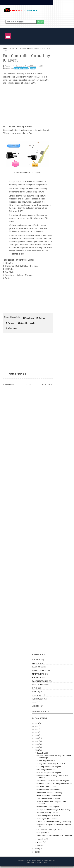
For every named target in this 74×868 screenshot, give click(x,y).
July (39, 845)
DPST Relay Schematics (45, 770)
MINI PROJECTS (38, 674)
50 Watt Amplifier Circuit (46, 761)
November (41, 839)
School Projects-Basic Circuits (48, 799)
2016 (37, 744)
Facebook (28, 318)
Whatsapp (11, 328)
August (40, 842)
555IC (34, 702)
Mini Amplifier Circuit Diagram (48, 807)
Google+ (11, 323)
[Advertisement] (28, 103)
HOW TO (35, 692)
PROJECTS (36, 660)
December (41, 753)
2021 (37, 729)
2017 (37, 741)
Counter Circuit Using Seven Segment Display (54, 821)
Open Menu (8, 36)
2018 (37, 738)
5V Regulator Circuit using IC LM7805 (51, 764)
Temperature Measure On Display (49, 793)
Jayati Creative (42, 862)
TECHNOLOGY (38, 699)
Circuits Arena (36, 861)
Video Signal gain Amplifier (47, 819)
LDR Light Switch (43, 833)
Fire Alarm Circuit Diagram (47, 787)
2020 (37, 732)
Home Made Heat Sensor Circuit (49, 796)
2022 (37, 726)
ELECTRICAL (37, 677)
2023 (37, 723)
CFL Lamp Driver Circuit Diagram (49, 767)
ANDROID (36, 706)
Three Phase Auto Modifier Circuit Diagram (53, 781)
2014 (37, 750)
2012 (37, 852)
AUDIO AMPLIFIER (39, 685)
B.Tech (35, 688)
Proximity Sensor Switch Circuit (48, 790)
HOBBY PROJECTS (39, 670)
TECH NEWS (37, 695)
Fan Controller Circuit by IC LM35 (26, 58)
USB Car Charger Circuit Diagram (49, 773)
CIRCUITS (36, 663)
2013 (37, 849)
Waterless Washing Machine (47, 812)
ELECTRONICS (38, 667)
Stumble (23, 323)
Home (28, 384)
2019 (37, 735)
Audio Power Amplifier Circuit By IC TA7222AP (54, 835)
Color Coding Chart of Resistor (48, 816)
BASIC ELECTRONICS (21, 68)
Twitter (41, 318)
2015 (37, 747)
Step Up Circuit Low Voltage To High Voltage (54, 810)
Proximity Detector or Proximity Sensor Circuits (54, 784)
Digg (34, 323)
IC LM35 (33, 68)
